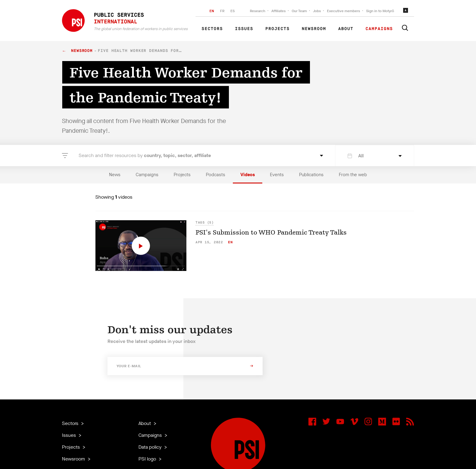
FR (222, 11)
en (230, 242)
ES (233, 11)
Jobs (317, 11)
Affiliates (279, 11)
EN (212, 11)
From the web (353, 175)
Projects (277, 29)
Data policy (151, 447)
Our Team (299, 11)
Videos (248, 175)
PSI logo (148, 459)
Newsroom (314, 29)
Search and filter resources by (145, 155)
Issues (244, 29)
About (346, 29)
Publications (311, 175)
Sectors (212, 29)
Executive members (343, 11)
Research (258, 11)
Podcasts (216, 175)
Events (277, 175)
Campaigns (379, 29)
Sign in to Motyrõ (380, 11)
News (115, 175)
